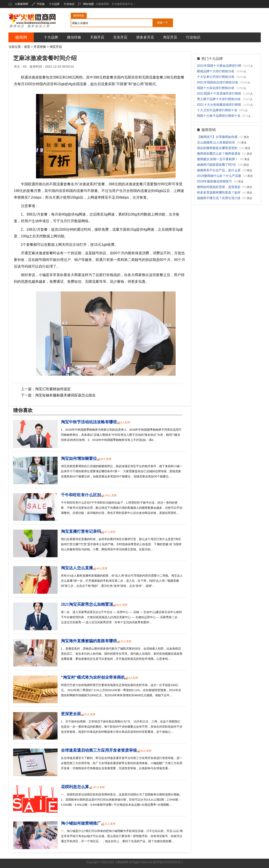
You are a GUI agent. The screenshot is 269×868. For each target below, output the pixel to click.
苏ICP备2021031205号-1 (168, 862)
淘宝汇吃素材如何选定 (53, 389)
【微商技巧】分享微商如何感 (217, 137)
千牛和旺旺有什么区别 (81, 495)
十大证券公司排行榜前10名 (216, 77)
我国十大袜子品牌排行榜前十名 (219, 116)
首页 (27, 47)
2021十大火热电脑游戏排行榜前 (219, 105)
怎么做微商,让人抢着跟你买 (216, 142)
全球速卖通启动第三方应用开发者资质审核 (99, 750)
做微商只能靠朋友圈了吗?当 (217, 165)
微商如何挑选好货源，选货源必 (219, 187)
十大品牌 (54, 4)
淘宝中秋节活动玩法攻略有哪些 (89, 422)
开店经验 (40, 47)
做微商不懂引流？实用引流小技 (219, 198)
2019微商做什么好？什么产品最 (219, 176)
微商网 (21, 37)
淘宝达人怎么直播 (77, 568)
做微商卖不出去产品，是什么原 (219, 170)
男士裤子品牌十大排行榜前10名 (219, 99)
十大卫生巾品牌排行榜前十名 (217, 110)
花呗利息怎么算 (75, 787)
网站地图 (86, 4)
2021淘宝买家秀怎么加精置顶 (87, 604)
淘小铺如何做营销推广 (81, 823)
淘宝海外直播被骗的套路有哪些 (89, 641)
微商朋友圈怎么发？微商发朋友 (219, 153)
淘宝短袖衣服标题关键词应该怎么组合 (65, 395)
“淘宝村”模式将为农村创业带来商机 (93, 677)
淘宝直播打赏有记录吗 (81, 531)
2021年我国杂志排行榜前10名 (218, 82)
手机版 (38, 4)
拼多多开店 (145, 37)
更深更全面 (71, 714)
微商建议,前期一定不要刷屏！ (218, 159)
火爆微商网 (21, 4)
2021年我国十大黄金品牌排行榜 (219, 66)
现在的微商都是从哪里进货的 (217, 148)
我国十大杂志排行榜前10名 (216, 88)
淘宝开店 (170, 37)
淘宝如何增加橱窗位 (79, 458)
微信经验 (74, 37)
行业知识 (69, 4)
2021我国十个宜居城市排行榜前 (219, 93)
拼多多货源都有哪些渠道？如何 (219, 192)
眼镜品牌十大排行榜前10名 (216, 71)
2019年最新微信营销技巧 (214, 181)
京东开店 (120, 37)
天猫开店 (97, 37)
